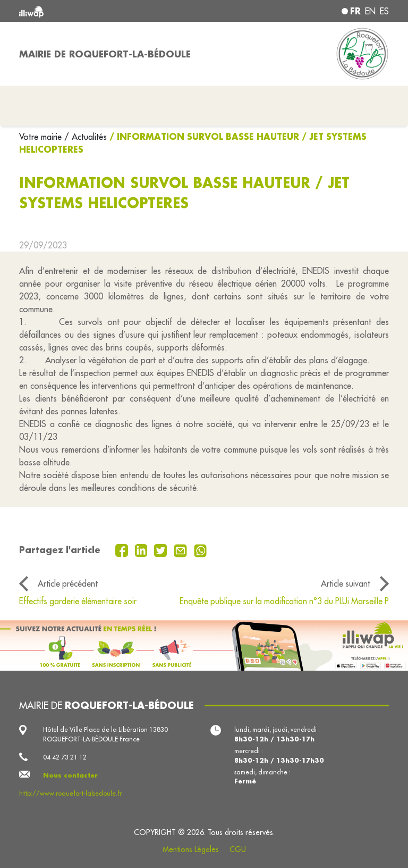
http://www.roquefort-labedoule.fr (70, 793)
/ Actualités (86, 137)
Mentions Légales (191, 849)
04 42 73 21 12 (65, 757)
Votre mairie (42, 137)
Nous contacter (70, 775)
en (370, 11)
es (384, 11)
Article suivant (346, 583)
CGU (238, 849)
